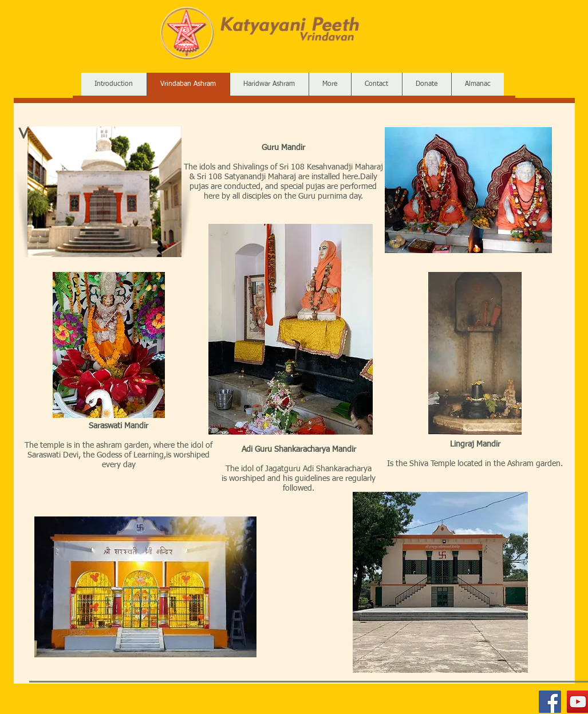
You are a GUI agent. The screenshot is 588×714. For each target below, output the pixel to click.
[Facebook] (550, 702)
